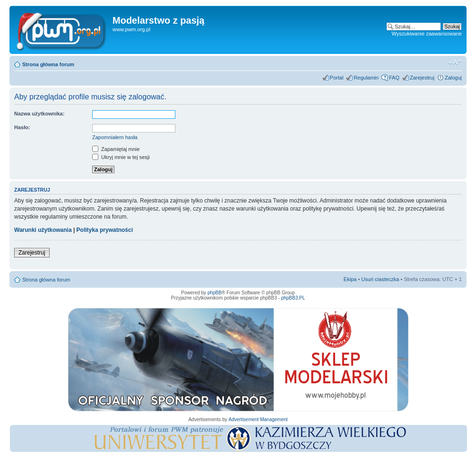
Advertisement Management (258, 419)
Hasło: (22, 127)
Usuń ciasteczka (380, 279)
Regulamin (366, 78)
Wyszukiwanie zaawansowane (427, 34)
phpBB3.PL (293, 298)
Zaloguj (453, 78)
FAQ (394, 78)
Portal (337, 78)
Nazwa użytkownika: (39, 114)
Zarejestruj (422, 78)
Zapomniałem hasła (115, 137)
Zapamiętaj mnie (116, 149)
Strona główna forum (48, 64)
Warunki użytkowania (43, 230)
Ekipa (350, 279)
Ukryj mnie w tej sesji (121, 157)
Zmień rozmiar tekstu (455, 62)
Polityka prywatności (105, 230)
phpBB (215, 293)
